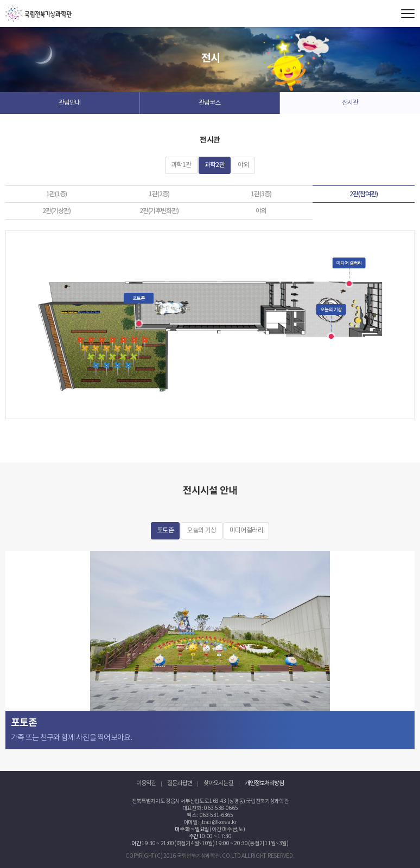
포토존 (165, 531)
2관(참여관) (364, 194)
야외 (243, 165)
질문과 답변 (180, 783)
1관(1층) (56, 194)
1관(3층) (261, 194)
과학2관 (215, 165)
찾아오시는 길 (218, 783)
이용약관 (146, 783)
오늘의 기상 (201, 531)
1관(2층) (159, 194)
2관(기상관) (56, 211)
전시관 (350, 103)
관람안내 (69, 103)
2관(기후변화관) (159, 211)
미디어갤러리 (246, 531)
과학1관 (181, 165)
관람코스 (209, 103)
